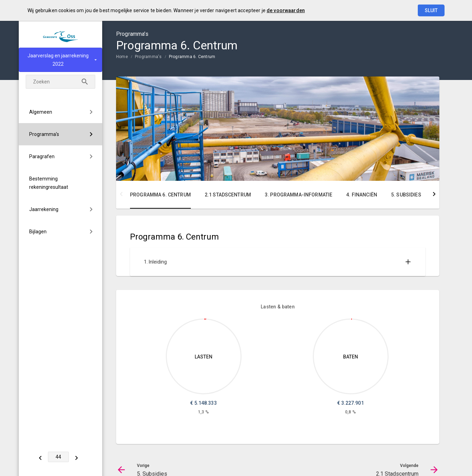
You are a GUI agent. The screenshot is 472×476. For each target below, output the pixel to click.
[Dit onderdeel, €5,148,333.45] (205, 319)
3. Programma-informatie (299, 195)
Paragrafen (42, 156)
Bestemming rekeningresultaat (49, 183)
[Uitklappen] (408, 262)
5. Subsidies (406, 195)
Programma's (44, 134)
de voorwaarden (286, 10)
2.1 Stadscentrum (228, 195)
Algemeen (41, 112)
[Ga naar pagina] (59, 457)
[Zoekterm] (60, 82)
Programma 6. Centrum (192, 57)
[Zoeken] (85, 82)
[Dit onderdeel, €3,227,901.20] (352, 319)
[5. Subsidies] (40, 457)
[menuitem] (60, 112)
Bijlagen (38, 232)
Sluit (431, 10)
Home (122, 57)
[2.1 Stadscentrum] (77, 457)
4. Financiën (362, 195)
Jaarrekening (44, 209)
